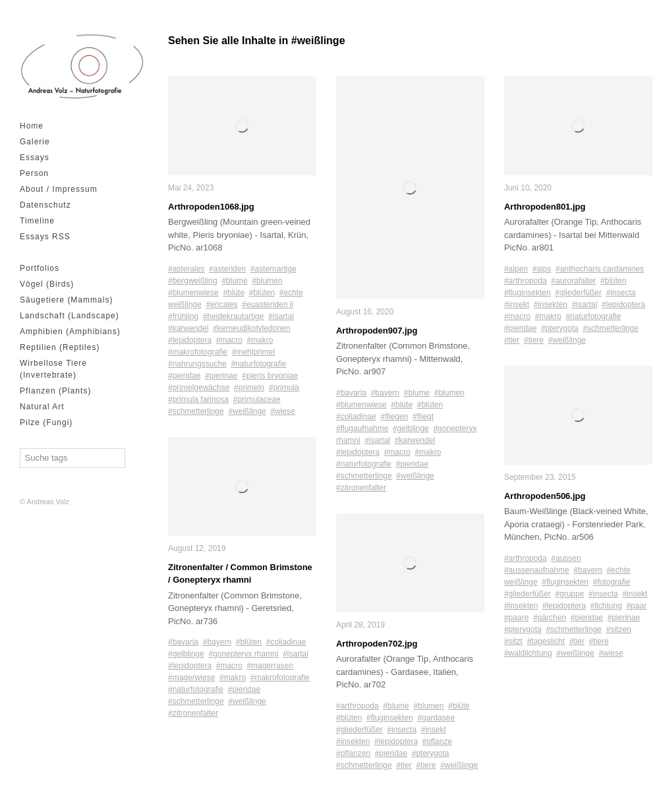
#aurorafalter (573, 281)
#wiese (282, 411)
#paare (516, 618)
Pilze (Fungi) (46, 422)
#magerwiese (191, 678)
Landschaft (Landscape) (70, 316)
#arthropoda (358, 706)
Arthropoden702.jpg (377, 644)
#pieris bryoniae (270, 376)
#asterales (186, 269)
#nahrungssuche (197, 364)
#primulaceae (257, 399)
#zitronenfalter (193, 713)
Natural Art (42, 407)
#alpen (516, 269)
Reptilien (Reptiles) (60, 347)
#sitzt (513, 641)
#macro (229, 340)
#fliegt (423, 417)
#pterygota (431, 753)
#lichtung (606, 606)
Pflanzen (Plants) (55, 391)
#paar (636, 606)
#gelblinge (186, 654)
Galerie (35, 142)
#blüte (234, 293)
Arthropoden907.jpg (377, 331)
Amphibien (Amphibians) (70, 332)
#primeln (249, 388)
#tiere (426, 765)
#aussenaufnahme (537, 570)
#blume (234, 281)
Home (32, 126)
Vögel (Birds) (47, 284)
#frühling (183, 316)
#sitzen (619, 629)
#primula (284, 388)
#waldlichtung (528, 653)
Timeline (37, 221)
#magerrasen (270, 666)
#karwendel (188, 328)
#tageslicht (546, 641)
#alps (542, 269)
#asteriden (227, 269)
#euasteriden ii (268, 304)
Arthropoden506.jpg (545, 496)
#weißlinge (247, 411)
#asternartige (273, 269)
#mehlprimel (253, 352)
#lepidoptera (190, 340)
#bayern (217, 642)
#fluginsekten (390, 718)
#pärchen (550, 618)
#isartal (281, 316)
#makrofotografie (198, 352)
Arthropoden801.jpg (545, 207)
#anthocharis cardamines (600, 269)
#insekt (434, 730)
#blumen (267, 281)
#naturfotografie (258, 364)
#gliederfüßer (359, 730)
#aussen (566, 558)
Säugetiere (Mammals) (66, 300)
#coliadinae (286, 642)
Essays (35, 158)
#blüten (262, 293)
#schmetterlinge (196, 411)
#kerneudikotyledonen (251, 328)
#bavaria (183, 642)
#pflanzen (353, 753)
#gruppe (569, 594)
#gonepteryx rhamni (243, 654)
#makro (260, 340)
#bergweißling (193, 281)
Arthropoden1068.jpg (211, 207)
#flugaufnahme (362, 428)
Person (34, 173)
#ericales (221, 304)
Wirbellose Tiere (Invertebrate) (53, 369)
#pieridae (184, 376)
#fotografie (612, 582)
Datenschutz (45, 205)
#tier (404, 765)
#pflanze (437, 741)
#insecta (402, 730)
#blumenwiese (193, 293)
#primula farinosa (198, 399)
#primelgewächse (199, 388)
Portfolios (40, 268)
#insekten (353, 741)
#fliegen (394, 417)
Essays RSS (45, 237)
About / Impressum (59, 189)
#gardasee (436, 718)
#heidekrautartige (234, 316)
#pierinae (221, 376)
